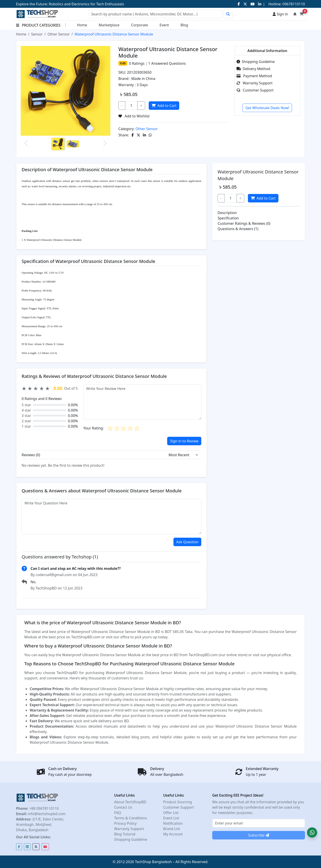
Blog (184, 25)
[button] (312, 833)
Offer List (171, 813)
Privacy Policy (125, 823)
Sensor (37, 34)
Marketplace (109, 25)
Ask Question (187, 542)
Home (82, 25)
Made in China (143, 79)
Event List (171, 818)
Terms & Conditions (131, 818)
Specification (228, 218)
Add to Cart (164, 106)
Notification (173, 823)
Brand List (172, 829)
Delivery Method (253, 69)
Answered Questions (167, 63)
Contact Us (123, 807)
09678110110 (293, 4)
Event (164, 25)
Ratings (138, 63)
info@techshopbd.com (46, 814)
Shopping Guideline (256, 62)
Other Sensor (59, 34)
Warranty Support (255, 83)
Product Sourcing (178, 802)
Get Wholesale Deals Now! (267, 108)
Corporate (140, 25)
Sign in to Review (184, 441)
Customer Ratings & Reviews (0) (244, 223)
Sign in (280, 14)
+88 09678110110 (43, 808)
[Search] (155, 14)
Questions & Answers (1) (238, 229)
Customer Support (255, 90)
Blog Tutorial (125, 834)
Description (227, 213)
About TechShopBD (130, 802)
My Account (173, 834)
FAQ (117, 813)
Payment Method (254, 76)
